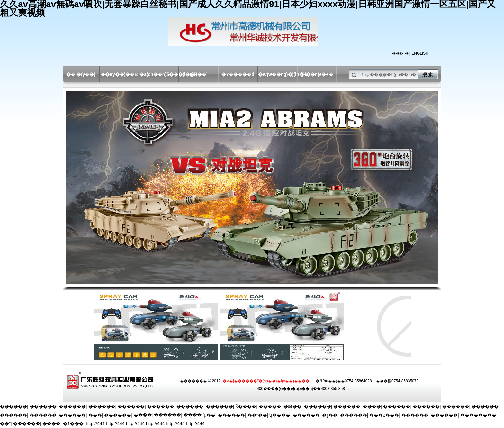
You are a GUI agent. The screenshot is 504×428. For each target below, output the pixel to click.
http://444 (95, 423)
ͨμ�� (210, 415)
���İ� (400, 53)
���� (372, 406)
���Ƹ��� (384, 415)
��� (95, 415)
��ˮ (5, 423)
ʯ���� (280, 415)
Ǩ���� (246, 406)
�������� (478, 415)
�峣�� (292, 406)
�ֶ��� (143, 415)
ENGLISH (420, 53)
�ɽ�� (330, 415)
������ (14, 406)
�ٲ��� (73, 423)
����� (270, 406)
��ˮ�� (257, 415)
